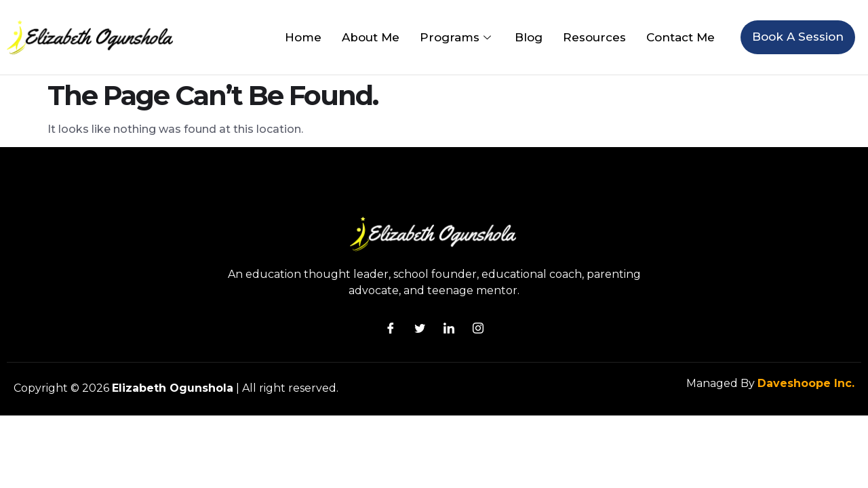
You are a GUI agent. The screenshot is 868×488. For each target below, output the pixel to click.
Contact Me (680, 37)
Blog (529, 37)
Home (303, 37)
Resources (594, 37)
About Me (371, 37)
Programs (457, 37)
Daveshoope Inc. (806, 383)
